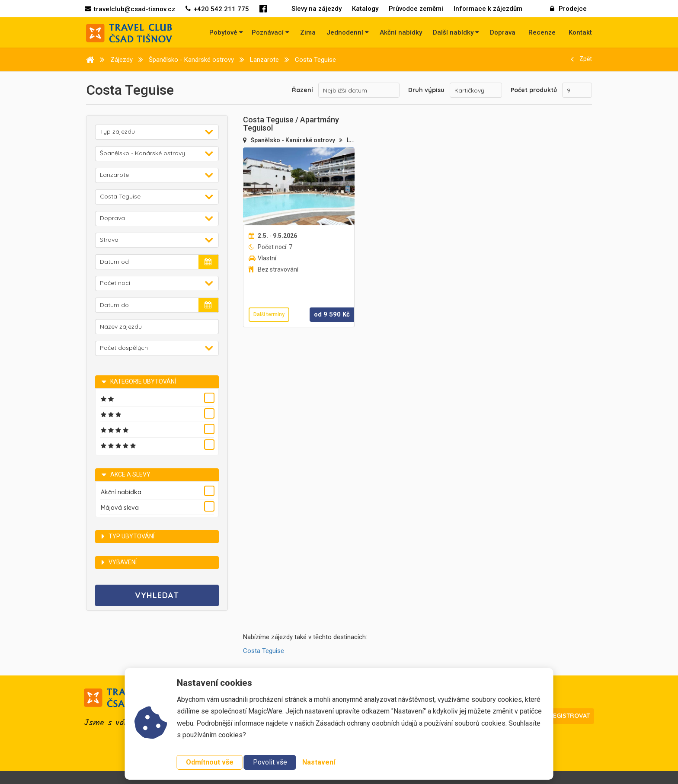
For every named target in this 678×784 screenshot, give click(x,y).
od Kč (332, 314)
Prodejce (568, 9)
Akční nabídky (401, 32)
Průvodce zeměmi (416, 9)
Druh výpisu (426, 90)
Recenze (542, 32)
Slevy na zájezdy (317, 9)
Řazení (302, 90)
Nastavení (319, 762)
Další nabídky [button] (456, 32)
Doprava (503, 32)
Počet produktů (534, 90)
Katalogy (365, 9)
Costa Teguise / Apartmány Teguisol (291, 124)
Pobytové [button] (226, 32)
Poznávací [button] (270, 32)
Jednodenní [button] (348, 32)
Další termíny (269, 314)
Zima (308, 32)
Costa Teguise (264, 651)
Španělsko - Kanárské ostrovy (294, 140)
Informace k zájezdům (488, 9)
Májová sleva (120, 508)
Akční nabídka (121, 492)
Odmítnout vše (210, 762)
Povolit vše (270, 762)
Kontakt (580, 32)
